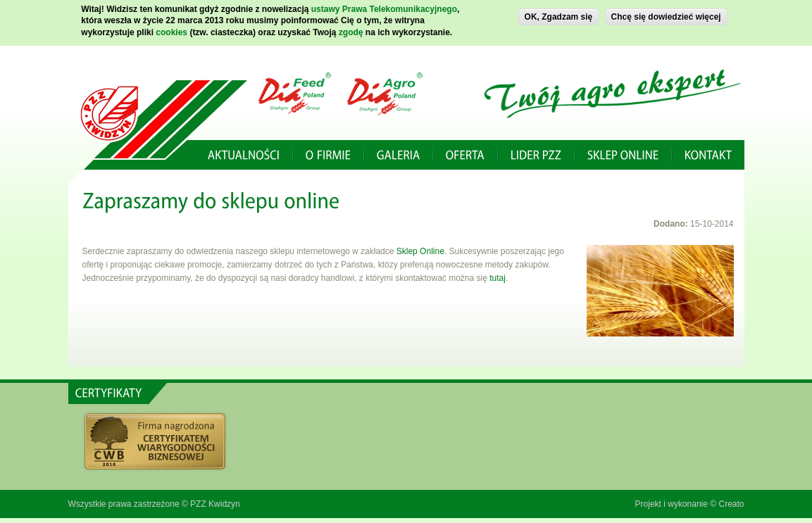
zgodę (351, 30)
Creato (731, 504)
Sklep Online (420, 251)
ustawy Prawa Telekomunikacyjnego (384, 7)
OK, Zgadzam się (559, 15)
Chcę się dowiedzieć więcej (666, 15)
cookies (171, 30)
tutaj (496, 278)
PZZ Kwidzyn (215, 504)
